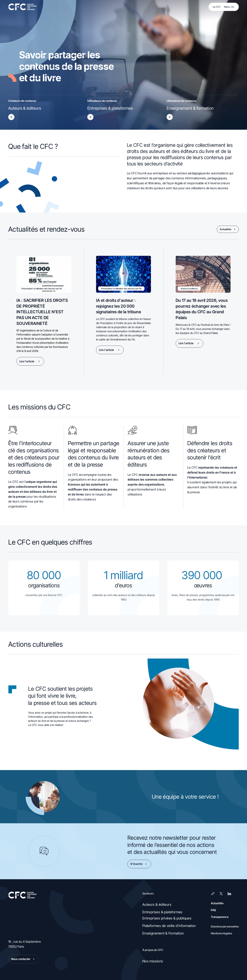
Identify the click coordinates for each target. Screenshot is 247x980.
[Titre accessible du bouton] (11, 117)
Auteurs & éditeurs (157, 905)
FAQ (213, 910)
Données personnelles (225, 926)
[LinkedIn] (229, 894)
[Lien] (213, 894)
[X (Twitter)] (221, 894)
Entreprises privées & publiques (167, 918)
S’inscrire (139, 864)
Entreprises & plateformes (162, 912)
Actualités (228, 229)
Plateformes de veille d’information (169, 926)
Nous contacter (23, 959)
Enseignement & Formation (163, 933)
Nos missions (153, 961)
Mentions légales (222, 933)
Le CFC (217, 7)
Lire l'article (30, 361)
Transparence (220, 917)
